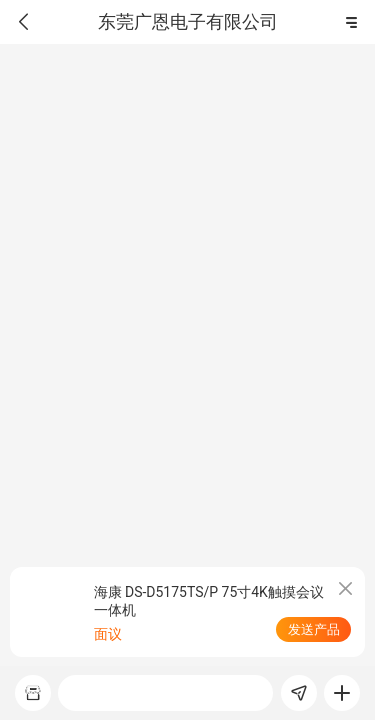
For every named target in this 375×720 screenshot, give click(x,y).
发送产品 (314, 629)
